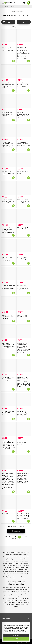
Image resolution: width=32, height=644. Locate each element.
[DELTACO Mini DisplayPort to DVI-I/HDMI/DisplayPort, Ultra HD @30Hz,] (8, 130)
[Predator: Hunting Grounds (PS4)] (24, 246)
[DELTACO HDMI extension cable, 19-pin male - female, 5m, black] (24, 400)
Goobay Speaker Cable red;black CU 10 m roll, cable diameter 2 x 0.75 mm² (8, 345)
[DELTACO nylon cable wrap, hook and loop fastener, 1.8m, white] (8, 188)
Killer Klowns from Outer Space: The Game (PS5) (7, 114)
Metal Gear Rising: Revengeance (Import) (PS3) (7, 259)
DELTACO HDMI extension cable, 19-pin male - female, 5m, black (23, 414)
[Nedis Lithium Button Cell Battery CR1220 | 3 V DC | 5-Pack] (24, 71)
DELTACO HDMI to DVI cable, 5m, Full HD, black (7, 317)
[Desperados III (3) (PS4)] (24, 160)
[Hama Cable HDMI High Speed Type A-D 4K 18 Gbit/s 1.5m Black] (8, 71)
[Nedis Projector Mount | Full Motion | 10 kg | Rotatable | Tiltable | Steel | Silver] (8, 216)
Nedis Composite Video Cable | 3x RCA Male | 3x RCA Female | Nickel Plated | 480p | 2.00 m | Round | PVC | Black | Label (8, 445)
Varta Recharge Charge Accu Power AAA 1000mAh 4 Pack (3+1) (24, 145)
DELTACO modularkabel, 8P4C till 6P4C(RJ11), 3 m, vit (23, 115)
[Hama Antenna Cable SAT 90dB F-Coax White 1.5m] (8, 400)
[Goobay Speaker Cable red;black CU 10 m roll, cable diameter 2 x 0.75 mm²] (8, 331)
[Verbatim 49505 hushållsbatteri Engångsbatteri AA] (8, 36)
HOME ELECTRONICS (18, 12)
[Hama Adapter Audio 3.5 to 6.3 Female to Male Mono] (8, 365)
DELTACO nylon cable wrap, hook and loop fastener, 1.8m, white (8, 201)
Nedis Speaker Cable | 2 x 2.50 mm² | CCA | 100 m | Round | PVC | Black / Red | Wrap (23, 516)
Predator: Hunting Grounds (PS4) (22, 258)
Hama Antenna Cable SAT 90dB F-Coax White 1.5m (8, 413)
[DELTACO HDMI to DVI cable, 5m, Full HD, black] (8, 303)
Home (10, 12)
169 (23, 537)
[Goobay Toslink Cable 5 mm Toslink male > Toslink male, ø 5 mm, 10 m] (8, 274)
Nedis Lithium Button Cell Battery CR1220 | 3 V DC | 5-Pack (23, 85)
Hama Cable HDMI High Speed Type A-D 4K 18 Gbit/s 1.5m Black (8, 85)
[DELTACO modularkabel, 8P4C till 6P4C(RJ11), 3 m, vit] (24, 101)
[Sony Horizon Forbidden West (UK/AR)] (24, 429)
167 (16, 537)
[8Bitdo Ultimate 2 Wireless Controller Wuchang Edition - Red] (24, 274)
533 (13, 539)
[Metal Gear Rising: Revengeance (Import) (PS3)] (8, 246)
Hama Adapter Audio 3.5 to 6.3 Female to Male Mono (8, 379)
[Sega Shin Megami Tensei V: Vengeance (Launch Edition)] (24, 188)
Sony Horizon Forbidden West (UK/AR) (22, 443)
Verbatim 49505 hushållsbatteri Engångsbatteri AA (7, 49)
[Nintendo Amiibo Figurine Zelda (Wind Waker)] (8, 160)
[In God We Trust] (8, 502)
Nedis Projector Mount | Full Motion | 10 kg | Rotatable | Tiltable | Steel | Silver (8, 230)
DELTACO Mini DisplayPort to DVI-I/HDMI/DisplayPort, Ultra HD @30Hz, (8, 145)
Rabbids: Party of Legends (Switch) (22, 316)
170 (26, 537)
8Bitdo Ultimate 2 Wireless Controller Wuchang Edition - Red (23, 288)
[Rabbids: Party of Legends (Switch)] (24, 303)
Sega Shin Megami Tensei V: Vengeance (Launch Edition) (23, 201)
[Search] (16, 6)
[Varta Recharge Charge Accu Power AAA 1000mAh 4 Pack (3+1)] (24, 130)
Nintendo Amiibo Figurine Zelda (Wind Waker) (8, 173)
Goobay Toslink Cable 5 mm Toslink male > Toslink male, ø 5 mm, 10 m (8, 288)
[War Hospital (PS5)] (24, 216)
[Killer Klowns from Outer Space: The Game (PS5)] (8, 101)
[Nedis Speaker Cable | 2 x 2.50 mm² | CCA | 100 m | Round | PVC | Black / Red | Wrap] (24, 502)
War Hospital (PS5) (23, 228)
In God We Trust (7, 514)
